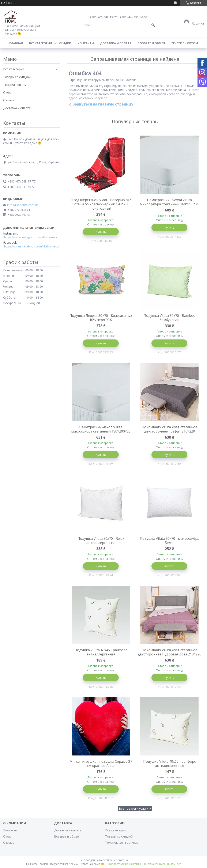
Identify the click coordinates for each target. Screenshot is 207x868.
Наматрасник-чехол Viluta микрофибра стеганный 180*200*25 (101, 429)
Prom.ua (123, 860)
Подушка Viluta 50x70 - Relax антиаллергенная (101, 541)
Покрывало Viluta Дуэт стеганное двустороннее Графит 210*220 (170, 429)
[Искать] (153, 25)
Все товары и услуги (134, 808)
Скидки (65, 43)
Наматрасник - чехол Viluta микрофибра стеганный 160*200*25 (170, 202)
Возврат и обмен (151, 43)
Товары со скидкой (17, 77)
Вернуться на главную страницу (103, 104)
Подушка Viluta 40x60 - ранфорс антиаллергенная (169, 764)
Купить (101, 232)
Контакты (86, 43)
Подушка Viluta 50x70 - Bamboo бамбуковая (170, 318)
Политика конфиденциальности (162, 864)
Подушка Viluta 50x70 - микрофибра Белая (170, 541)
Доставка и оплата (116, 43)
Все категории (41, 43)
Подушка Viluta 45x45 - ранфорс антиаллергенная (101, 652)
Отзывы (9, 100)
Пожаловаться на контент (123, 864)
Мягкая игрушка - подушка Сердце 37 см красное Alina (101, 764)
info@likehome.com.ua (23, 205)
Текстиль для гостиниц (122, 843)
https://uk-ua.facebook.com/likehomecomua (33, 246)
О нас (7, 92)
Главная (16, 43)
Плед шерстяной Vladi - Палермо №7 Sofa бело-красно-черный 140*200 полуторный (101, 204)
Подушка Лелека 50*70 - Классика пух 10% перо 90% (101, 318)
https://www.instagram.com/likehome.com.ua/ (33, 237)
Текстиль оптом (185, 43)
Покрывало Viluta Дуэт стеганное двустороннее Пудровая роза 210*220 (170, 652)
